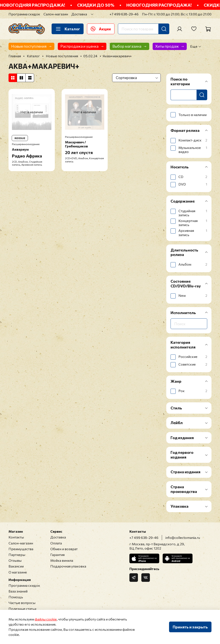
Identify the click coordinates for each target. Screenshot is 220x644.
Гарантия (57, 555)
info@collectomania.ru (183, 537)
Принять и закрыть (190, 627)
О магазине (18, 572)
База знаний (18, 591)
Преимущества (21, 549)
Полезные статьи (22, 609)
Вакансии (16, 566)
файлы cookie (46, 619)
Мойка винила (62, 560)
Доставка (79, 14)
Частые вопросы (22, 603)
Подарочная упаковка (68, 566)
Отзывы (15, 560)
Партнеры (17, 555)
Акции (101, 29)
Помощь (16, 597)
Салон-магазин (56, 14)
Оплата (56, 543)
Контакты (16, 537)
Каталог (68, 29)
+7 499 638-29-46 (124, 14)
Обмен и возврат (64, 549)
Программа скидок (24, 14)
